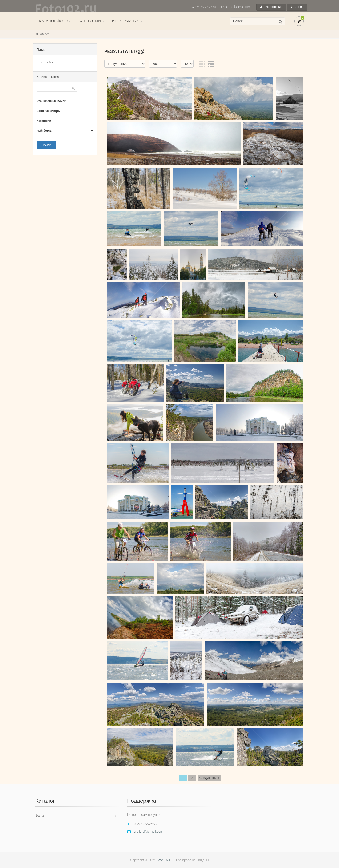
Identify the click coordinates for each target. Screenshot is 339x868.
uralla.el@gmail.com (238, 7)
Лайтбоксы (44, 131)
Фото (40, 816)
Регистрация (271, 7)
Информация (126, 21)
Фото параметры (48, 111)
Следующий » (209, 778)
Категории (90, 21)
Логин (297, 7)
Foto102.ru (164, 860)
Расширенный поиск (51, 101)
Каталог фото (53, 21)
